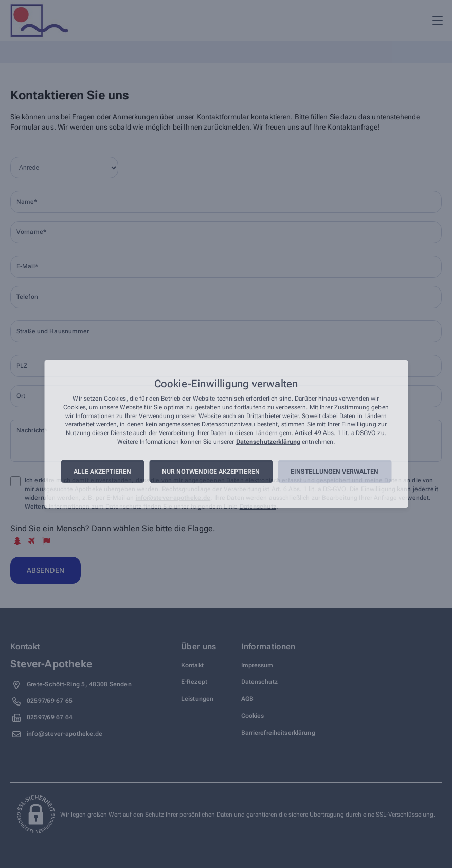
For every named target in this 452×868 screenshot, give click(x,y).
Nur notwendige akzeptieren (211, 472)
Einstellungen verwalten (335, 472)
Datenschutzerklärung (268, 442)
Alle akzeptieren (102, 472)
